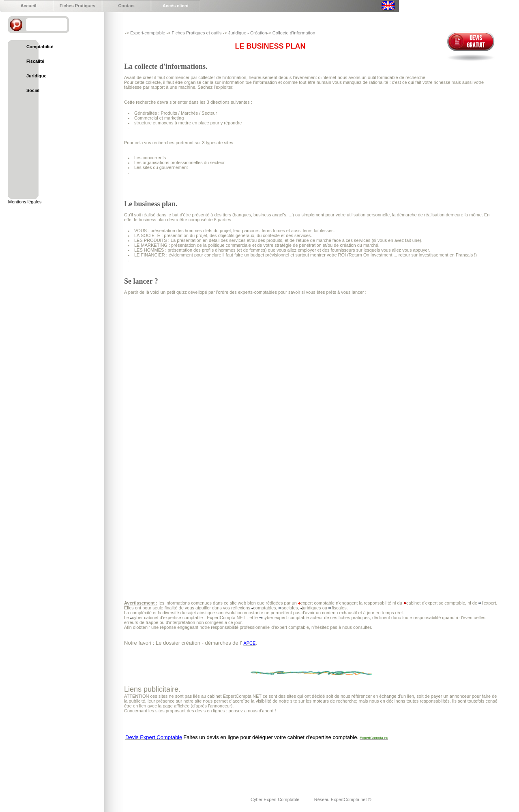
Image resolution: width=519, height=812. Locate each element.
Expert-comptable (148, 33)
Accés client (176, 6)
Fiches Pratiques (77, 6)
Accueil (28, 6)
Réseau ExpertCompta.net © (343, 799)
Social (33, 90)
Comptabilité (40, 47)
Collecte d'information (294, 33)
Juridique (36, 76)
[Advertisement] (272, 763)
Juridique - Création (248, 33)
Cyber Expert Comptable (276, 799)
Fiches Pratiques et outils (197, 33)
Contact (127, 6)
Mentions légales (25, 202)
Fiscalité (35, 61)
